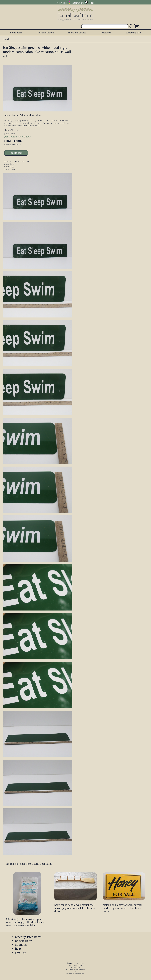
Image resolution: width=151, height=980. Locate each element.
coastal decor (12, 164)
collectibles (106, 33)
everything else (133, 33)
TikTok (91, 3)
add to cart (16, 153)
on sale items (24, 941)
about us (21, 945)
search (6, 39)
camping (10, 167)
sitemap (20, 952)
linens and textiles (77, 33)
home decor (16, 33)
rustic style (11, 169)
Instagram (76, 3)
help (18, 948)
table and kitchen (45, 33)
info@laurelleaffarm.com (75, 974)
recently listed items (28, 937)
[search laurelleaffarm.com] (131, 26)
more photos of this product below (23, 115)
